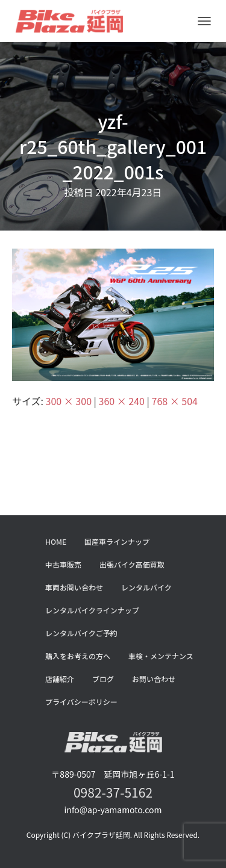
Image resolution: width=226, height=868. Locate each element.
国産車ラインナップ (117, 541)
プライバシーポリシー (81, 702)
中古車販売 (63, 564)
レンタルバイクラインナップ (92, 610)
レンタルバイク (146, 587)
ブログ (103, 679)
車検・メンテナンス (161, 656)
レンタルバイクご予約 (81, 633)
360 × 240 (122, 401)
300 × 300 (69, 401)
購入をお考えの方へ (78, 656)
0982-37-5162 (113, 792)
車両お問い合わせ (74, 587)
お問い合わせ (154, 679)
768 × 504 (175, 401)
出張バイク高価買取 (132, 564)
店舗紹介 (60, 679)
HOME (56, 541)
